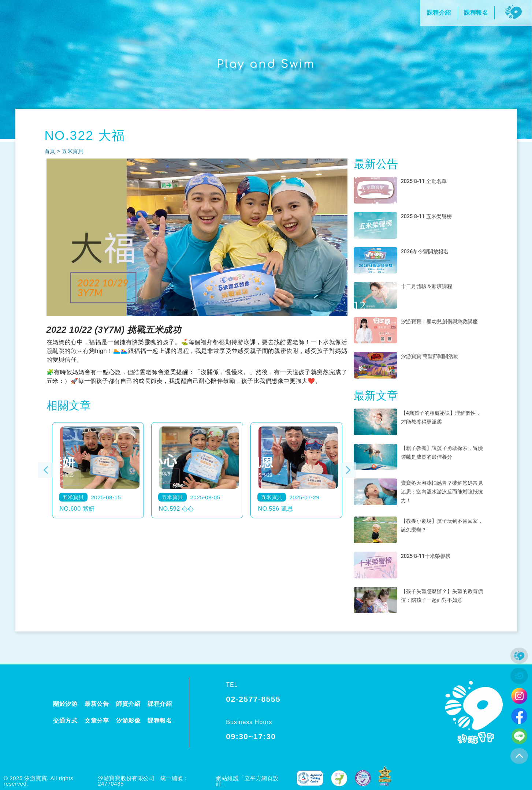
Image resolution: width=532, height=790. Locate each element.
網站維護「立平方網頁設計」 (247, 781)
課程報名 (160, 721)
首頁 (50, 151)
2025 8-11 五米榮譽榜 (430, 216)
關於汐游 (65, 704)
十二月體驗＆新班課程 (430, 286)
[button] (46, 470)
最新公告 (97, 704)
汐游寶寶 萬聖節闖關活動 (434, 356)
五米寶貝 (74, 151)
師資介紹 (128, 704)
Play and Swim (266, 64)
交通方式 (65, 721)
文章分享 (97, 721)
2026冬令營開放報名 (428, 251)
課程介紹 (160, 704)
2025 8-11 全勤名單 (427, 181)
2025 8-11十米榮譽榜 (429, 556)
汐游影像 (128, 721)
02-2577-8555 (253, 699)
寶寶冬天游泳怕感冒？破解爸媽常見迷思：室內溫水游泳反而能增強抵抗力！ (442, 491)
